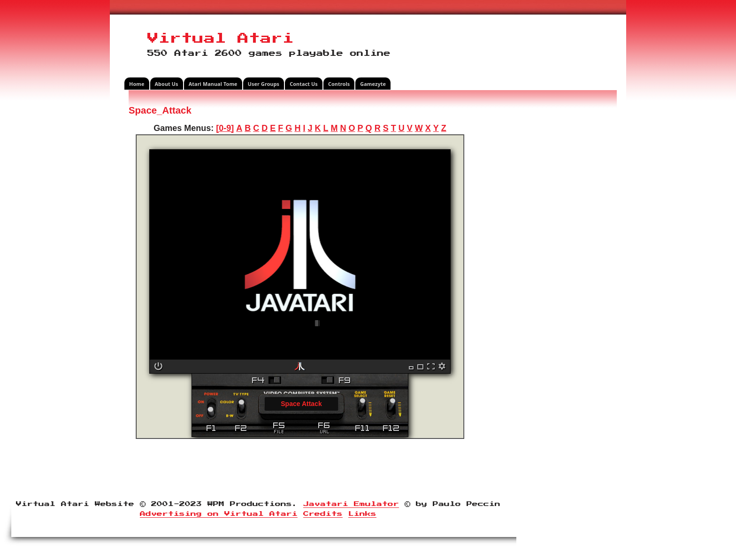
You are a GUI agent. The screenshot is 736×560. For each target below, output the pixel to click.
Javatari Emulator (351, 504)
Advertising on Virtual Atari (219, 514)
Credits (323, 514)
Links (362, 514)
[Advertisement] (544, 246)
